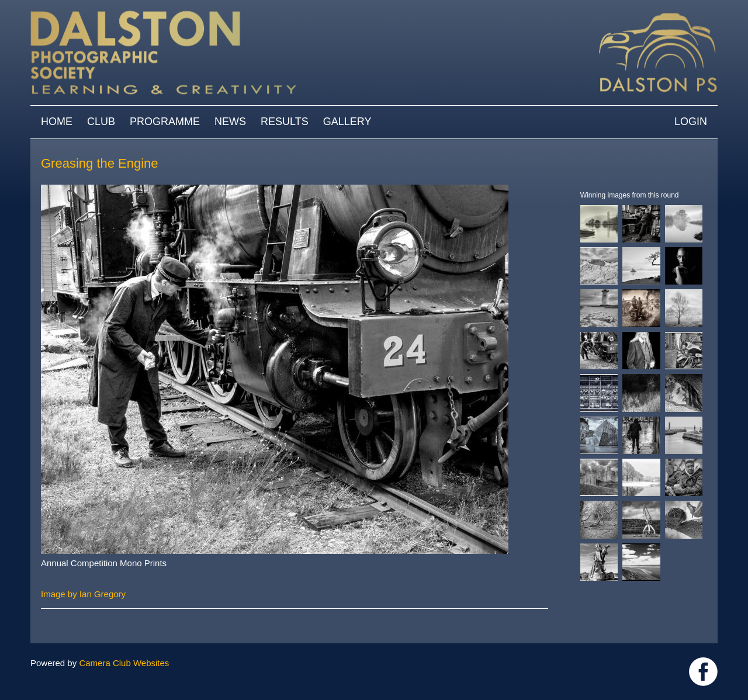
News (230, 122)
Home (57, 122)
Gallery (347, 122)
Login (691, 122)
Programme (165, 122)
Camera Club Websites (124, 663)
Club (101, 122)
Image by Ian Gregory (83, 594)
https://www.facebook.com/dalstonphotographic (703, 672)
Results (285, 122)
